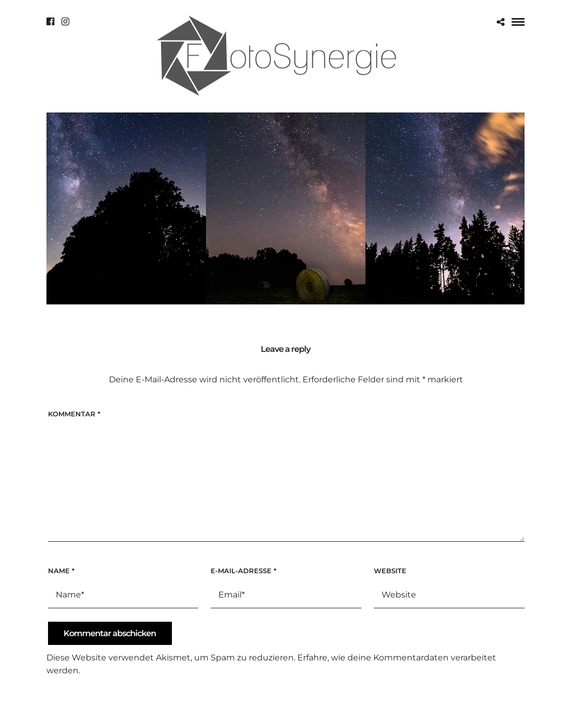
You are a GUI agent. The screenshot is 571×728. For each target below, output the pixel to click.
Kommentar (74, 414)
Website (390, 571)
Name (61, 571)
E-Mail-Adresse (243, 571)
